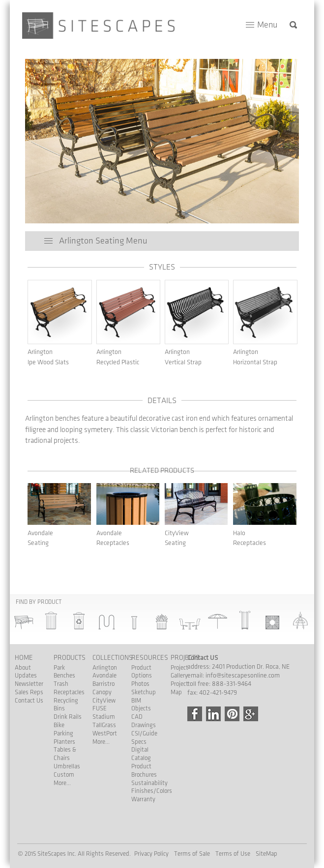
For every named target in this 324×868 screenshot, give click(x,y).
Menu (267, 25)
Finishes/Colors (152, 791)
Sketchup (144, 692)
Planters (64, 742)
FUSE (100, 708)
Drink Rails (68, 717)
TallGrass (104, 725)
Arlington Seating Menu (103, 241)
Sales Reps (29, 692)
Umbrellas (67, 766)
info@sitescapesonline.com (243, 676)
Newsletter (29, 684)
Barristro (103, 684)
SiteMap (266, 854)
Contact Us (29, 701)
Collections (113, 658)
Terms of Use (233, 854)
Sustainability (149, 783)
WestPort (105, 733)
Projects (185, 658)
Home (24, 658)
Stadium (104, 717)
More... (62, 783)
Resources (150, 658)
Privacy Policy (151, 854)
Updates (26, 676)
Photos (140, 684)
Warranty (143, 799)
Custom (64, 775)
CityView (104, 701)
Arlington (105, 668)
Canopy (102, 692)
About (23, 668)
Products (70, 658)
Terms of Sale (192, 854)
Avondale (104, 676)
